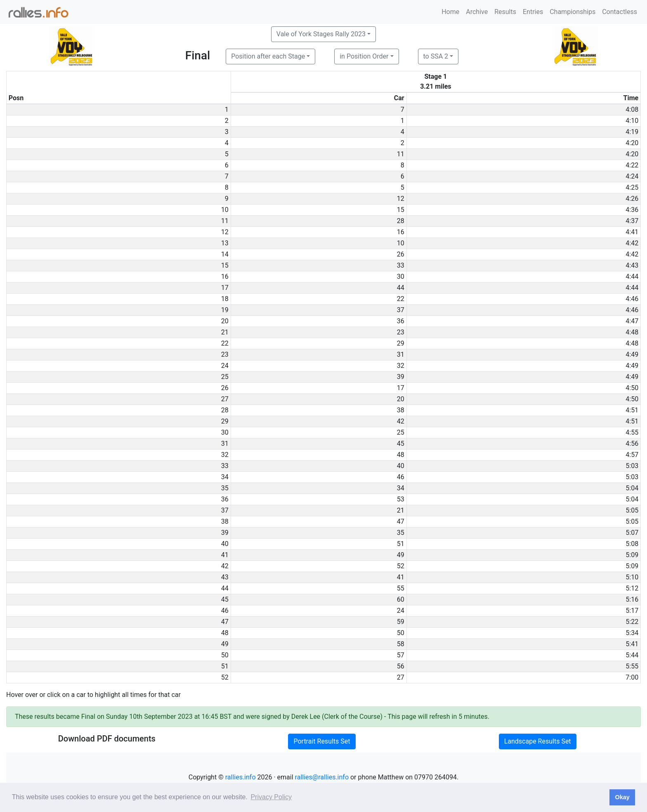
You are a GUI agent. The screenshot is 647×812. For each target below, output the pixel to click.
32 (401, 366)
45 (401, 444)
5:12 (632, 588)
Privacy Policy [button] (271, 797)
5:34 (632, 633)
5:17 (632, 611)
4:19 (632, 132)
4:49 (632, 354)
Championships (573, 12)
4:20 (632, 143)
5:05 (632, 510)
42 (401, 421)
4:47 (632, 321)
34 (401, 488)
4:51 (632, 410)
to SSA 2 (436, 56)
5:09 (632, 555)
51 (401, 544)
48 (401, 455)
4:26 (632, 199)
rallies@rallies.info (322, 777)
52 (401, 566)
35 (401, 533)
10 (401, 243)
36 (401, 321)
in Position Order (364, 56)
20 (401, 399)
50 (401, 633)
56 (401, 666)
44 (401, 288)
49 (401, 555)
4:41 (632, 232)
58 (401, 644)
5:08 (632, 544)
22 (401, 299)
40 (401, 466)
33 (401, 265)
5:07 (632, 533)
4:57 (632, 455)
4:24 (632, 176)
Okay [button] (622, 797)
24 (401, 611)
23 (401, 332)
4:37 (632, 221)
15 (401, 210)
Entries (533, 12)
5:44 (632, 655)
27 (401, 677)
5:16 (632, 599)
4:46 (632, 299)
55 (401, 588)
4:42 (632, 243)
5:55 (632, 666)
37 (401, 310)
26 (401, 254)
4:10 (632, 121)
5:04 (632, 488)
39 (401, 377)
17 (401, 388)
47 (401, 521)
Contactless (620, 12)
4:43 (632, 265)
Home (450, 12)
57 (401, 655)
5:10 (632, 577)
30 (401, 277)
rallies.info (241, 777)
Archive (477, 12)
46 (401, 477)
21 (401, 510)
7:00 (632, 677)
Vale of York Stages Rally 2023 (321, 34)
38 (401, 410)
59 (401, 622)
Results (505, 12)
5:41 (632, 644)
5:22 (632, 622)
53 (401, 499)
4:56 (632, 444)
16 (401, 232)
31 (401, 354)
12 (401, 199)
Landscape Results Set (538, 741)
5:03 (632, 466)
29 (401, 343)
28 (401, 221)
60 (401, 599)
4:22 (632, 165)
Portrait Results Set (322, 741)
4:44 (632, 277)
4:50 (632, 388)
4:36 (632, 210)
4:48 (632, 332)
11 (401, 154)
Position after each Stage (268, 56)
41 (401, 577)
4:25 (632, 187)
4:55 (632, 432)
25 (401, 432)
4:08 (632, 109)
